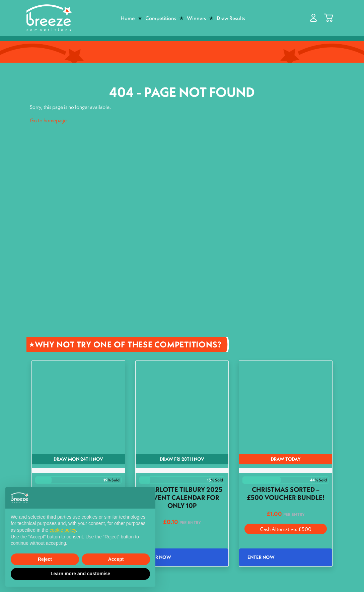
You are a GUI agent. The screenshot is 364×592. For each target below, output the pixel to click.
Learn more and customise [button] (80, 574)
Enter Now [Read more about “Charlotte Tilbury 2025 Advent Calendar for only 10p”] (158, 557)
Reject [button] (45, 559)
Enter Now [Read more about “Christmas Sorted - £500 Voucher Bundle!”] (261, 557)
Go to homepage (48, 120)
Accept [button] (116, 559)
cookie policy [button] (63, 530)
